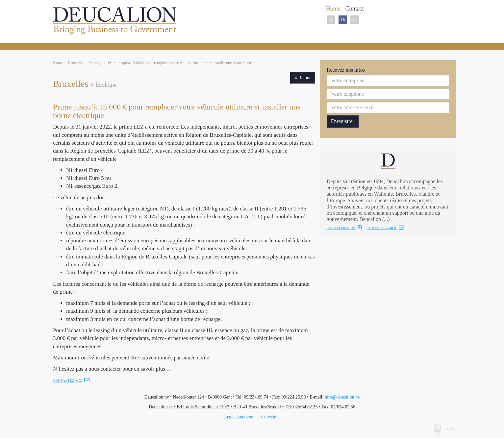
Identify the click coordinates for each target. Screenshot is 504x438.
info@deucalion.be (342, 397)
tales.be (447, 428)
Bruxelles (76, 63)
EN (355, 19)
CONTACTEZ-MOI (385, 228)
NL (331, 19)
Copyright (271, 417)
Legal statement (239, 417)
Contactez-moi (71, 380)
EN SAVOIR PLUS (344, 228)
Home (58, 63)
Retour (303, 78)
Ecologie (96, 63)
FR (343, 19)
